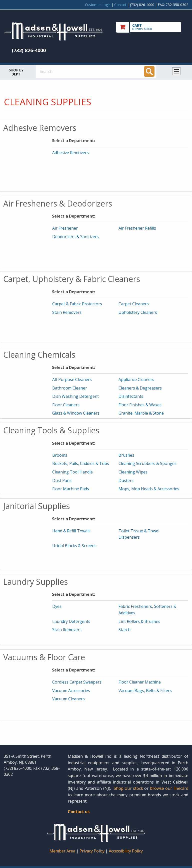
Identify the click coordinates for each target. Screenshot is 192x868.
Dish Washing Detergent (75, 396)
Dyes (57, 606)
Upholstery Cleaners (138, 312)
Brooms (60, 455)
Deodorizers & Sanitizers (75, 237)
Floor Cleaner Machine (140, 682)
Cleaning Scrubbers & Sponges (147, 463)
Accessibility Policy (126, 851)
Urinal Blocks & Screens (74, 546)
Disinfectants (131, 396)
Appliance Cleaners (136, 379)
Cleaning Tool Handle (72, 472)
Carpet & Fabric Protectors (77, 304)
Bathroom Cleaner (70, 388)
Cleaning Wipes (133, 472)
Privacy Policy (92, 851)
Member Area (62, 851)
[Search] (149, 71)
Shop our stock (128, 788)
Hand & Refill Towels (71, 531)
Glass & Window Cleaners (76, 413)
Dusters (126, 480)
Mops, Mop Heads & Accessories (149, 489)
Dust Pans (62, 480)
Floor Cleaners (66, 405)
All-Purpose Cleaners (72, 379)
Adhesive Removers (70, 153)
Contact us (79, 812)
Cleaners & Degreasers (140, 388)
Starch (124, 630)
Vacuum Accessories (71, 691)
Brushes (126, 455)
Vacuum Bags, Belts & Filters (145, 691)
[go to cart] (152, 27)
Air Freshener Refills (137, 228)
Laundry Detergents (71, 621)
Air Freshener (65, 228)
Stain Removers (67, 312)
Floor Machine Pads (71, 489)
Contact (120, 5)
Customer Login (98, 5)
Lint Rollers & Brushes (139, 621)
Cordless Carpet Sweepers (77, 682)
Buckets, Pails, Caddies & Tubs (81, 463)
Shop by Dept (16, 72)
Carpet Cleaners (134, 304)
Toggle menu (176, 71)
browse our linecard (169, 788)
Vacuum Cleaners (68, 699)
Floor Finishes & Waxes (140, 405)
